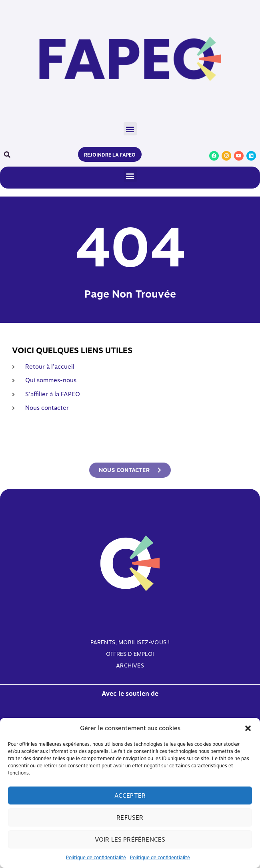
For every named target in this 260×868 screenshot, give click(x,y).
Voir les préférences (130, 840)
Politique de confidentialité (96, 858)
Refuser (130, 818)
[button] (248, 728)
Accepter (130, 796)
